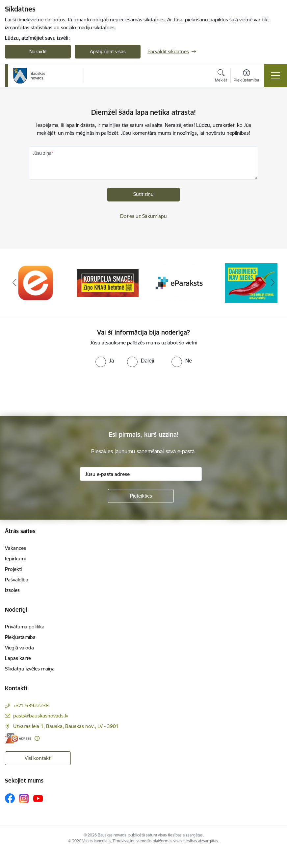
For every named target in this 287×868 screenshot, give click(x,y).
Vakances (15, 548)
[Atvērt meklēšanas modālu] (221, 77)
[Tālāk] (273, 283)
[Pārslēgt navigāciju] (275, 76)
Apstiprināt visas (108, 51)
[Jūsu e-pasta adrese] (141, 474)
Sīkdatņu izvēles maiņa (30, 669)
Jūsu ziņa (42, 153)
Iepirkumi (15, 559)
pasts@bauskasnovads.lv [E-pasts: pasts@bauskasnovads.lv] (41, 716)
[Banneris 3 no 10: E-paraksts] (179, 282)
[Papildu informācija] (37, 738)
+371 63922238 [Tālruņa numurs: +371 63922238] (31, 705)
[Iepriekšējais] (14, 283)
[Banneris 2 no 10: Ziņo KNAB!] (108, 282)
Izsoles (12, 590)
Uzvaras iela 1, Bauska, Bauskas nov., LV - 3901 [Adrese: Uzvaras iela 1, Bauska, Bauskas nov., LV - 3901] (66, 726)
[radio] (105, 361)
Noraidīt (38, 51)
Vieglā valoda (19, 648)
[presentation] (55, 392)
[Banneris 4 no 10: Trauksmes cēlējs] (251, 282)
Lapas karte (18, 658)
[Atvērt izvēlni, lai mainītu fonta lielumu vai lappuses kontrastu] (246, 77)
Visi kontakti (38, 758)
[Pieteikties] (141, 496)
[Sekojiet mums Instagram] (24, 798)
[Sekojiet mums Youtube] (38, 798)
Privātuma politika (25, 627)
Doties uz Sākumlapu (143, 216)
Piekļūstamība (20, 637)
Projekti (13, 569)
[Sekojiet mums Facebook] (10, 798)
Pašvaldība (17, 580)
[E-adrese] (18, 738)
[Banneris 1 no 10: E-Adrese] (36, 282)
